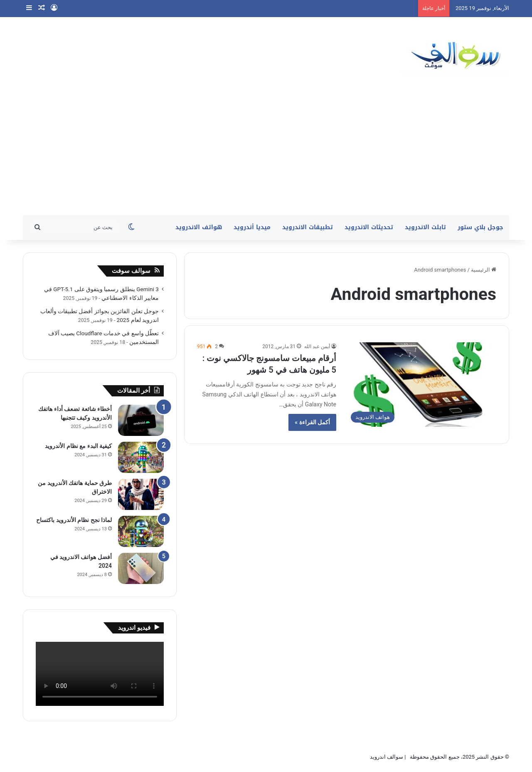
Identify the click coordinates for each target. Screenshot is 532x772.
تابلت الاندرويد (425, 227)
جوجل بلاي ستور (480, 227)
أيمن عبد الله (317, 346)
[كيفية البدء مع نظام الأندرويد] (141, 457)
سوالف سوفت (131, 271)
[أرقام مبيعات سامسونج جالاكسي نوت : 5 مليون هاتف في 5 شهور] (421, 385)
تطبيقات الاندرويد (308, 227)
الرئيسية (484, 270)
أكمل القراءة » (312, 422)
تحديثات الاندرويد (369, 227)
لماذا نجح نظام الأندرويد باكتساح (74, 520)
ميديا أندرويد (252, 227)
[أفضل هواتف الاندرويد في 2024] (141, 568)
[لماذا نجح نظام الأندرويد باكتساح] (141, 531)
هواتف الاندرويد (199, 227)
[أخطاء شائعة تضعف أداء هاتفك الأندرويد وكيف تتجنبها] (141, 420)
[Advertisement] (266, 153)
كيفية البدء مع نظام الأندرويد (78, 446)
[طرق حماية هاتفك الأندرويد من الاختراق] (141, 494)
